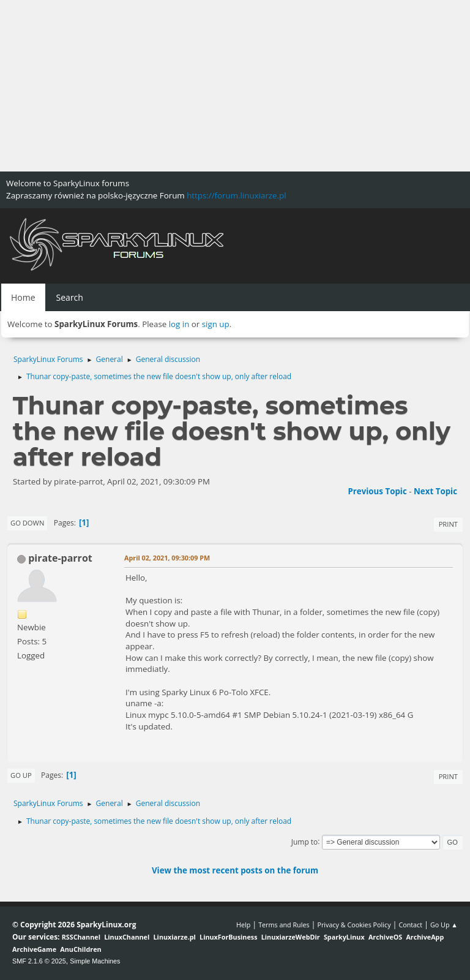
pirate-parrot (60, 558)
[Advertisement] (235, 86)
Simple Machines (95, 961)
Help (243, 925)
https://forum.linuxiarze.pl (236, 195)
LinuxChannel (127, 937)
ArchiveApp (425, 937)
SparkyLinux (344, 937)
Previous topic (377, 491)
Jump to (305, 841)
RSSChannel (81, 937)
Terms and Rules (284, 925)
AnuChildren (80, 949)
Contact (410, 925)
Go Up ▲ (444, 925)
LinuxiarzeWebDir (291, 937)
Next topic (435, 491)
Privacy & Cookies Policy (354, 925)
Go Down (27, 523)
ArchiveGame (34, 949)
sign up (216, 324)
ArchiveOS (385, 937)
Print (448, 524)
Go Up (21, 775)
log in (179, 324)
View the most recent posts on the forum (235, 870)
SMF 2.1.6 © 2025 (39, 961)
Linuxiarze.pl (175, 937)
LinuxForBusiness (228, 937)
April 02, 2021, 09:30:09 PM (167, 558)
